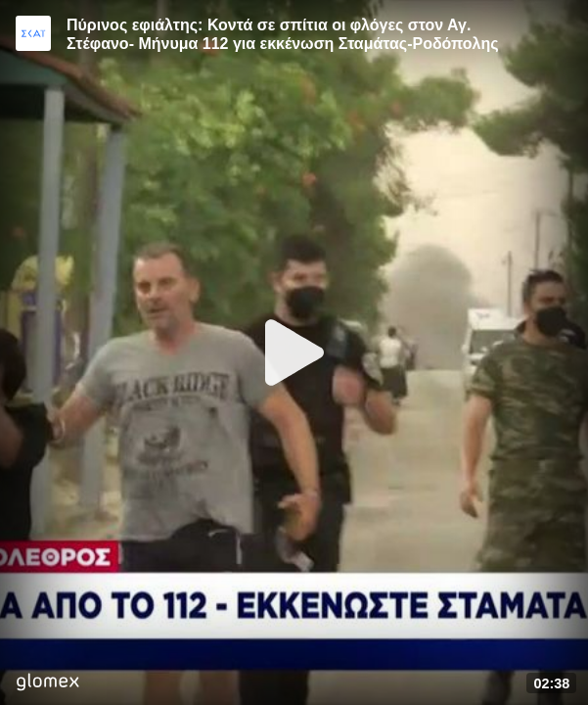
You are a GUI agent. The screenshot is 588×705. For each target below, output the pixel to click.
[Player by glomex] (47, 684)
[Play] (294, 352)
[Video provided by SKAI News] (33, 33)
